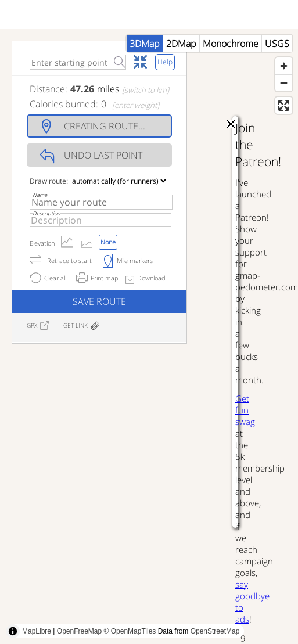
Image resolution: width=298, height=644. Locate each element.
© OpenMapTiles (130, 631)
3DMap (145, 44)
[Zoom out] (284, 83)
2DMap (181, 44)
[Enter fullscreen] (284, 105)
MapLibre (37, 631)
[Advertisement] (109, 483)
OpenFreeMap (79, 631)
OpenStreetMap (215, 631)
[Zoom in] (284, 66)
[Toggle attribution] (13, 631)
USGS (277, 44)
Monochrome (231, 44)
